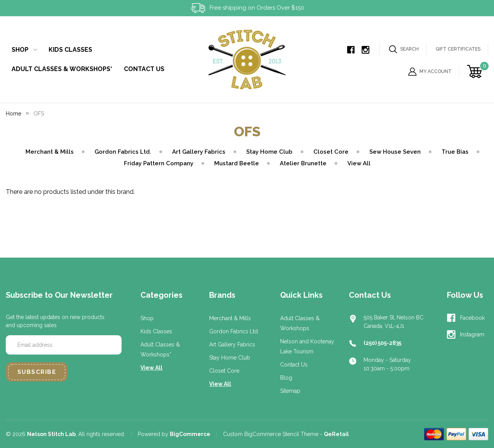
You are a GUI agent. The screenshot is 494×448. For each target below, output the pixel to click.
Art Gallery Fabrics (199, 152)
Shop (24, 50)
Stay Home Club (269, 152)
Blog (286, 378)
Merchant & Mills (50, 152)
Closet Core (331, 152)
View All (359, 163)
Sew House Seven (395, 152)
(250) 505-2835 (382, 343)
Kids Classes (70, 50)
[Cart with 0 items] (476, 71)
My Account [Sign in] (430, 72)
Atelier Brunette (303, 163)
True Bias (455, 152)
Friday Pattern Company (159, 163)
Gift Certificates (458, 49)
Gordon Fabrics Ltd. (123, 152)
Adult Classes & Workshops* (62, 69)
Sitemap (290, 391)
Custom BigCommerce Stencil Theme (271, 434)
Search (404, 49)
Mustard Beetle (237, 163)
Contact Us (144, 69)
